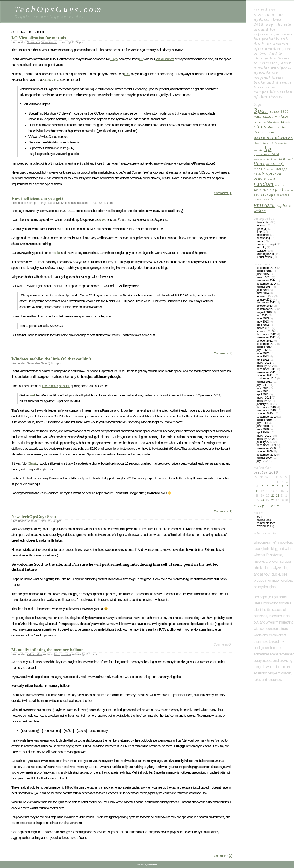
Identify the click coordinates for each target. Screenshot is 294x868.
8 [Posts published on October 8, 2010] (278, 486)
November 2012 (266, 337)
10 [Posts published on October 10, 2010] (287, 486)
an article (65, 386)
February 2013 (265, 331)
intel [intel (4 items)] (290, 159)
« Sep (259, 505)
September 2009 (267, 455)
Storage (32, 203)
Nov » (274, 505)
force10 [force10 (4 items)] (268, 143)
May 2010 (263, 429)
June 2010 (263, 426)
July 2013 (262, 315)
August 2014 (264, 287)
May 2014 (263, 293)
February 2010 (265, 439)
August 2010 (264, 420)
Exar (127, 74)
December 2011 (266, 369)
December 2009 (266, 445)
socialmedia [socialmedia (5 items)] (263, 190)
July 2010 (262, 423)
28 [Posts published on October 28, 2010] (273, 500)
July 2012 (262, 350)
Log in (260, 517)
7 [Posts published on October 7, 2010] (273, 486)
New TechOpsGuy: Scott (34, 517)
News (260, 241)
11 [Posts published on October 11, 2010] (257, 491)
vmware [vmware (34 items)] (264, 205)
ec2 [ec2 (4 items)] (265, 133)
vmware (66, 654)
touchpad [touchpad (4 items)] (283, 195)
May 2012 (263, 357)
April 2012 (263, 360)
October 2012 (265, 341)
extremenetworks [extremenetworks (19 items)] (273, 137)
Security (261, 247)
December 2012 (266, 334)
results (55, 253)
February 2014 (265, 296)
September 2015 (267, 268)
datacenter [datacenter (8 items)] (278, 127)
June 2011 (263, 388)
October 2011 (265, 376)
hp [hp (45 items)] (268, 149)
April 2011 (263, 394)
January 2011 (264, 404)
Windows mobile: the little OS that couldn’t (51, 359)
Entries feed (264, 520)
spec (85, 203)
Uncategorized (265, 254)
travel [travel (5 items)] (258, 199)
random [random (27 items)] (264, 184)
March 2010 (264, 436)
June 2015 (263, 274)
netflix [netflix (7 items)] (259, 174)
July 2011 (262, 385)
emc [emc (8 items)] (272, 132)
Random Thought (266, 244)
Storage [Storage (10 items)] (268, 194)
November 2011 (266, 372)
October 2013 (265, 306)
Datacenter (263, 222)
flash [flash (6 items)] (258, 143)
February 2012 (265, 366)
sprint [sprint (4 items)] (289, 190)
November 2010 (266, 410)
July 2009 (262, 461)
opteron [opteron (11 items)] (274, 173)
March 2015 (264, 277)
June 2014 (263, 290)
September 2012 (267, 344)
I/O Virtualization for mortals (39, 38)
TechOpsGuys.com (59, 9)
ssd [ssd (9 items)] (257, 194)
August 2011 (264, 382)
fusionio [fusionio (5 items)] (281, 143)
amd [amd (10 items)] (258, 117)
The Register (50, 386)
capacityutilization (59, 203)
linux (57, 654)
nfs (79, 203)
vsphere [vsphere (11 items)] (284, 205)
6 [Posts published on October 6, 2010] (268, 486)
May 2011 (263, 391)
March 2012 (264, 363)
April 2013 (263, 325)
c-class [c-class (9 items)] (281, 117)
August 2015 (264, 271)
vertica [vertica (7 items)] (270, 199)
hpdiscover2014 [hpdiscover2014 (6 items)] (266, 154)
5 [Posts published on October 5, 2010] (262, 486)
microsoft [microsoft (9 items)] (275, 164)
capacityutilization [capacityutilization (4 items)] (267, 122)
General (32, 363)
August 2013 (264, 312)
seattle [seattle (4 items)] (280, 185)
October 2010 (265, 413)
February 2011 (265, 401)
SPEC (102, 220)
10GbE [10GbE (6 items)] (274, 112)
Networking (34, 42)
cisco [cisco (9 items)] (286, 122)
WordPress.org (265, 526)
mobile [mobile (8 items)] (260, 169)
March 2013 (264, 328)
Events (261, 225)
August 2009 (264, 458)
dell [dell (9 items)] (257, 132)
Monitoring (263, 235)
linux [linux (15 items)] (259, 163)
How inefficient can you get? (37, 198)
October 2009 (265, 452)
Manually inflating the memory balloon (48, 650)
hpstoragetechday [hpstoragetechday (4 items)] (266, 159)
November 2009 (266, 448)
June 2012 (263, 353)
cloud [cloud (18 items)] (260, 127)
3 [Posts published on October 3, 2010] (287, 482)
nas (73, 203)
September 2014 (267, 284)
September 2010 (267, 417)
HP (141, 59)
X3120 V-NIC (51, 80)
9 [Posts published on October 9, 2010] (282, 486)
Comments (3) (223, 353)
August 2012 (264, 347)
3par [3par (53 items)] (261, 110)
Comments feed (266, 523)
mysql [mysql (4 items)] (271, 169)
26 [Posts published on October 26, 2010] (262, 500)
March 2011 (264, 398)
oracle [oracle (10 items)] (260, 178)
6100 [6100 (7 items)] (285, 112)
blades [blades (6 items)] (268, 117)
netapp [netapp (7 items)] (282, 169)
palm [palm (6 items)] (271, 178)
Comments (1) (223, 193)
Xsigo (114, 59)
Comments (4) (223, 856)
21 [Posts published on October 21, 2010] (273, 496)
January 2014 (264, 300)
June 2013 (263, 318)
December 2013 (266, 303)
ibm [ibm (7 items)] (282, 159)
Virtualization (49, 42)
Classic (33, 463)
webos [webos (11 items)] (260, 211)
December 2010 (266, 407)
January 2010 (264, 442)
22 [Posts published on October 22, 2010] (278, 496)
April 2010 (263, 433)
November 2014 (266, 281)
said (32, 395)
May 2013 (263, 322)
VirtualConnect (165, 59)
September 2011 (267, 379)
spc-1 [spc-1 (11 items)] (278, 189)
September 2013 (267, 309)
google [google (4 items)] (258, 150)
